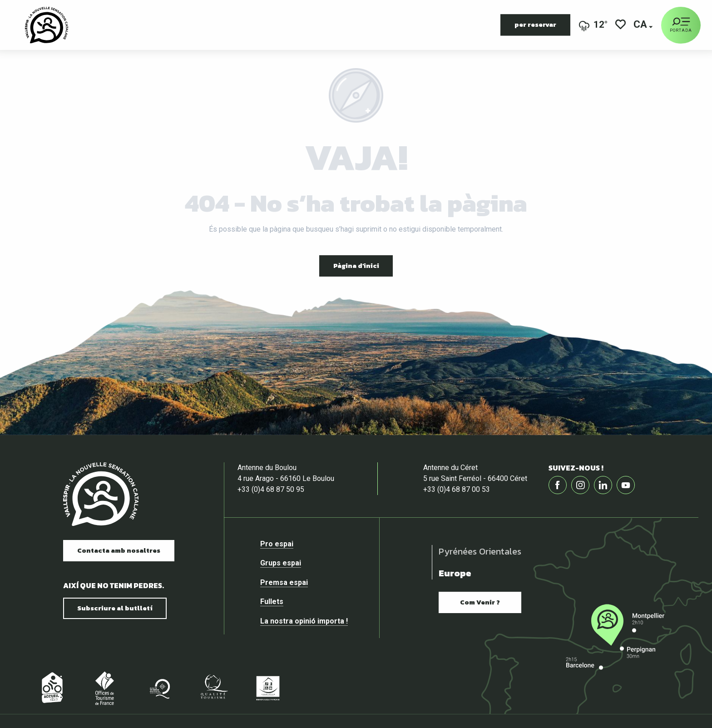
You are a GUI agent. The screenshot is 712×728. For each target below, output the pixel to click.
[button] (641, 25)
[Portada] (681, 25)
